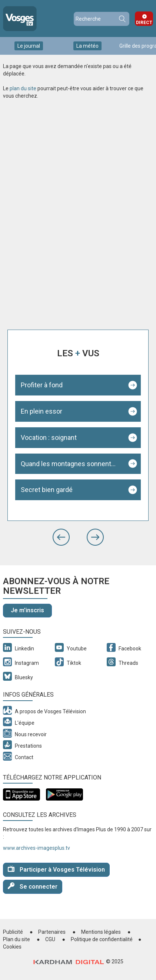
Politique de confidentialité (102, 939)
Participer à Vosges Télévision (56, 869)
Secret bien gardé (47, 490)
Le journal (29, 46)
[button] (61, 537)
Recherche (122, 19)
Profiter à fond (42, 385)
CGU (50, 939)
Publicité (13, 932)
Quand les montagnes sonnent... (68, 464)
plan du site (23, 88)
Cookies (12, 947)
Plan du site (16, 939)
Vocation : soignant (49, 437)
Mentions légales (101, 932)
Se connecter (33, 886)
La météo (87, 46)
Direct (144, 23)
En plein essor (42, 411)
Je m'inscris (27, 610)
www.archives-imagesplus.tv (36, 848)
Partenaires (52, 932)
